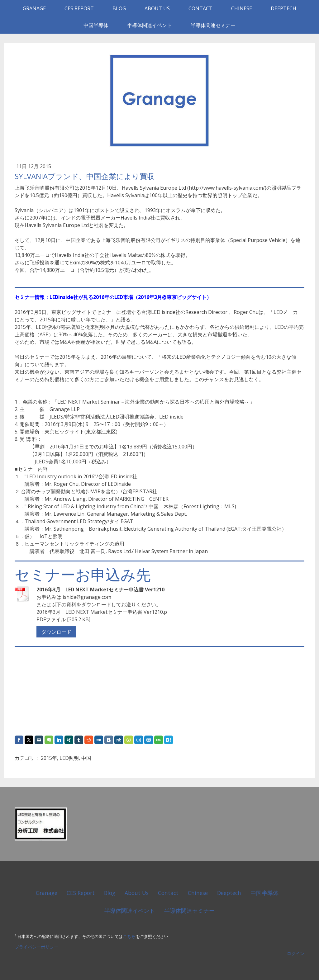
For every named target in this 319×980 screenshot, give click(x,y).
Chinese (242, 8)
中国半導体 (96, 25)
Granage (34, 8)
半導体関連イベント (150, 25)
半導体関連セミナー (213, 25)
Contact (200, 8)
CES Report (79, 8)
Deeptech (283, 8)
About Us (157, 8)
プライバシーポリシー (36, 947)
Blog (119, 8)
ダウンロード (56, 632)
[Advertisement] (54, 692)
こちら (129, 936)
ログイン (296, 953)
